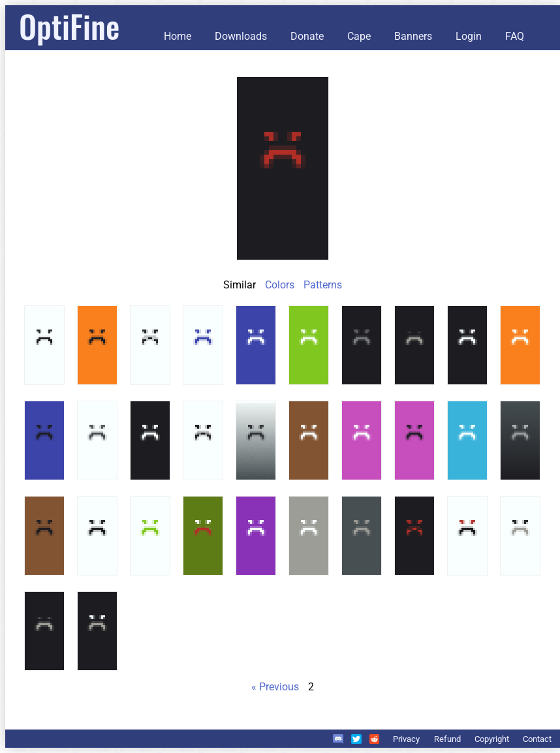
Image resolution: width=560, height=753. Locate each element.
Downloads (241, 36)
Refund (447, 739)
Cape (359, 36)
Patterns (323, 285)
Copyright (492, 739)
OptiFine (69, 26)
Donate (307, 36)
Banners (413, 36)
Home (178, 36)
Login (469, 36)
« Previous (275, 687)
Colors (280, 285)
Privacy (406, 739)
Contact (537, 739)
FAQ (515, 36)
